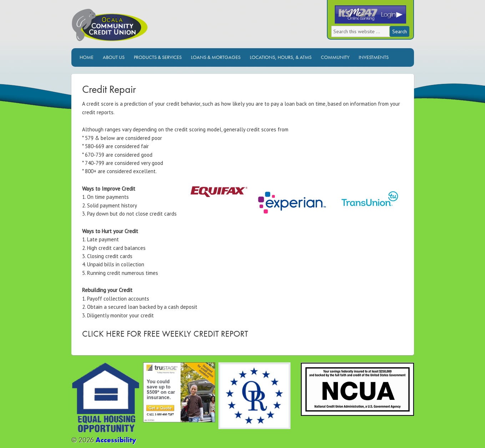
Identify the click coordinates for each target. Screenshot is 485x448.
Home (87, 57)
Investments (374, 57)
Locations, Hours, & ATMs (281, 57)
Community (335, 57)
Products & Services (158, 57)
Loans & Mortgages (216, 57)
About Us (114, 57)
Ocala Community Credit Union (134, 28)
